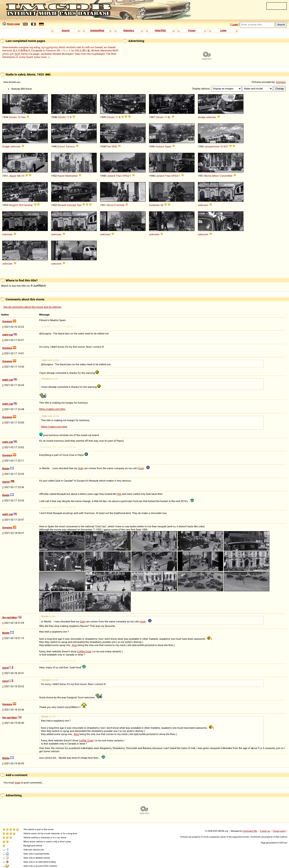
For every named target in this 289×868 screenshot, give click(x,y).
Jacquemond (212, 146)
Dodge (202, 117)
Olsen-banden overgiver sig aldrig (21, 47)
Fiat (109, 146)
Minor (216, 176)
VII (23, 176)
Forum (192, 30)
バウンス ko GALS (71, 50)
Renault (62, 205)
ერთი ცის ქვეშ (11, 54)
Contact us (265, 831)
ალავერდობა (49, 47)
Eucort (61, 146)
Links (223, 30)
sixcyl (6, 668)
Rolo (75, 645)
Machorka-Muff (109, 50)
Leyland (111, 176)
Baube (6, 468)
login (18, 783)
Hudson (160, 146)
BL (169, 117)
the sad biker (10, 617)
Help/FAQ (160, 30)
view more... (42, 57)
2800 (114, 146)
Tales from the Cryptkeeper (90, 54)
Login (235, 25)
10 (19, 117)
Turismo (70, 146)
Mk (19, 176)
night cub (8, 335)
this (119, 494)
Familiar (28, 205)
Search (65, 30)
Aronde (120, 205)
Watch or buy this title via (23, 286)
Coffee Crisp (84, 651)
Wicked (95, 50)
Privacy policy (279, 831)
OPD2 (125, 176)
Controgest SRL (250, 831)
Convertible (226, 176)
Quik (81, 468)
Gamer (6, 482)
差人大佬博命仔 (22, 50)
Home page (13, 24)
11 (68, 117)
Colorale (71, 205)
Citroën (13, 117)
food (141, 468)
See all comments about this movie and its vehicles (32, 307)
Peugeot (13, 205)
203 (21, 205)
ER (58, 50)
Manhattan (72, 176)
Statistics (129, 30)
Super (168, 146)
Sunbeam (154, 205)
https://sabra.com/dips (52, 409)
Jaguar (13, 176)
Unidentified (97, 30)
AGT (226, 146)
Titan (119, 176)
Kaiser (61, 176)
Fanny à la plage (30, 54)
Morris (208, 176)
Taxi (23, 117)
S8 (162, 205)
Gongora (281, 82)
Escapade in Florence (43, 50)
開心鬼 (86, 50)
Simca (110, 205)
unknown (211, 117)
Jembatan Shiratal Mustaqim (57, 54)
